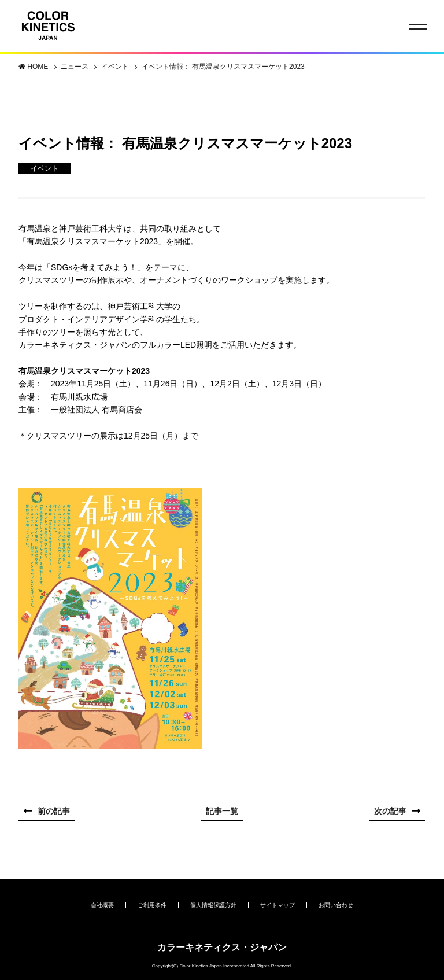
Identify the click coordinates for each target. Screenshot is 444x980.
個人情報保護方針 (213, 905)
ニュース (75, 67)
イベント (116, 67)
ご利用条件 (152, 905)
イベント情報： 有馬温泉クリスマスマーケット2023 (223, 67)
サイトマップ (277, 905)
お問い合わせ (336, 905)
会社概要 (102, 905)
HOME (38, 67)
